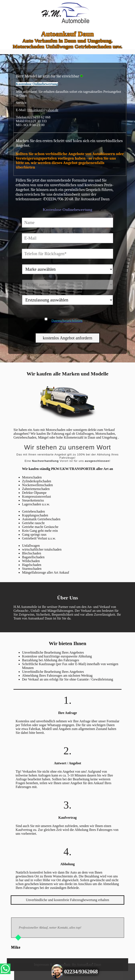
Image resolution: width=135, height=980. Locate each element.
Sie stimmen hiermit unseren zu (71, 319)
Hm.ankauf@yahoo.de (43, 110)
